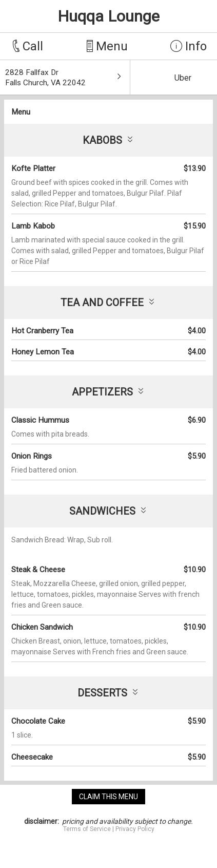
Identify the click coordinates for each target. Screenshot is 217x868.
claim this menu (108, 797)
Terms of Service (87, 829)
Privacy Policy (135, 829)
